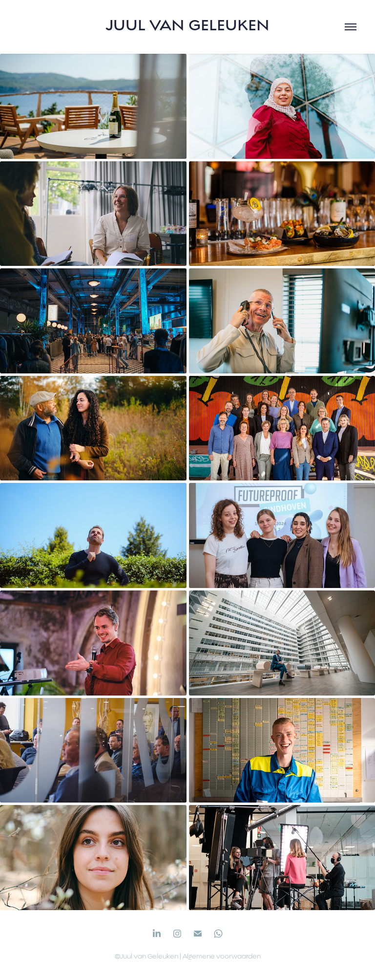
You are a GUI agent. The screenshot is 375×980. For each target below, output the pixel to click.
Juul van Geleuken (187, 25)
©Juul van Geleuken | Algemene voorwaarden (188, 956)
